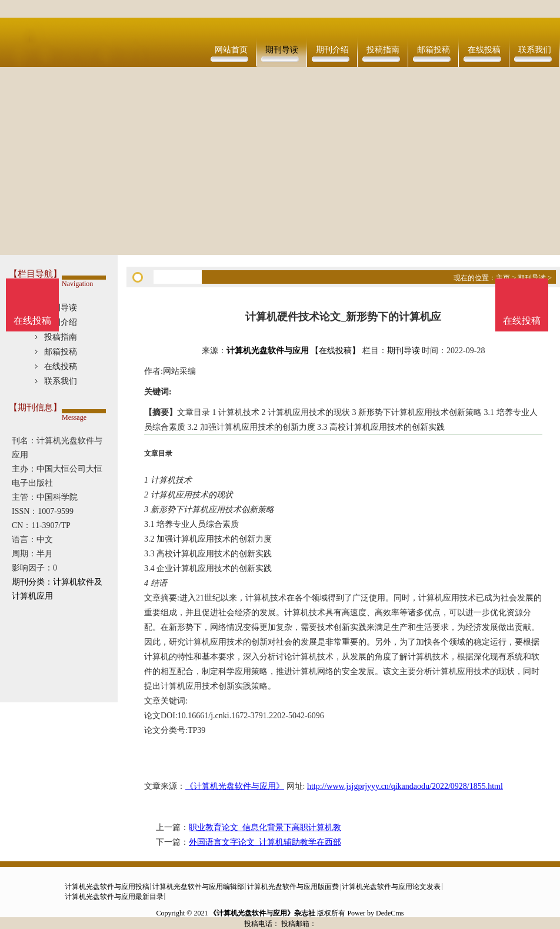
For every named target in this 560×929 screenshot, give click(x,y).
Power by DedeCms (375, 913)
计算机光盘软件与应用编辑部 (198, 887)
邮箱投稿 (434, 50)
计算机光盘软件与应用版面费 (293, 887)
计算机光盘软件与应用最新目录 (114, 897)
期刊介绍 (332, 50)
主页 (503, 278)
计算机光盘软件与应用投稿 (107, 887)
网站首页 (231, 50)
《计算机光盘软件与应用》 (235, 786)
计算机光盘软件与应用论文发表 (391, 887)
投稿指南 (383, 50)
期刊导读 (282, 50)
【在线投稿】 (335, 351)
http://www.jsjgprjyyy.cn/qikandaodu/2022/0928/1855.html (405, 786)
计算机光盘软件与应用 (268, 351)
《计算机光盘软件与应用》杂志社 (262, 913)
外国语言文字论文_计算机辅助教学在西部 (265, 842)
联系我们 (535, 50)
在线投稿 (484, 50)
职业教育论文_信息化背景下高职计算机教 (265, 827)
